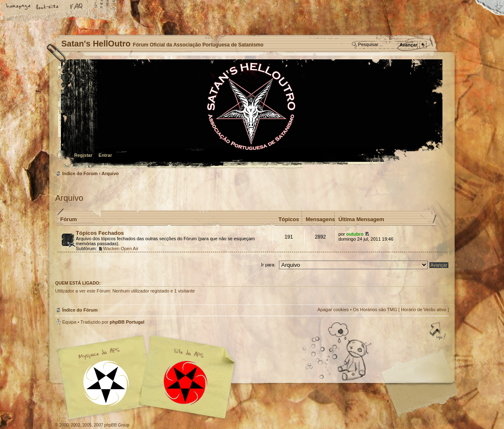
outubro (355, 234)
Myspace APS (148, 377)
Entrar (105, 155)
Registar (83, 155)
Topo (439, 332)
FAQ (77, 7)
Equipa (69, 322)
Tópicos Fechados (100, 233)
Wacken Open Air (121, 249)
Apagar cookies (333, 310)
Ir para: (268, 265)
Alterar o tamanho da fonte (48, 7)
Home (19, 7)
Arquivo (110, 173)
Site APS (186, 383)
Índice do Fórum (251, 114)
